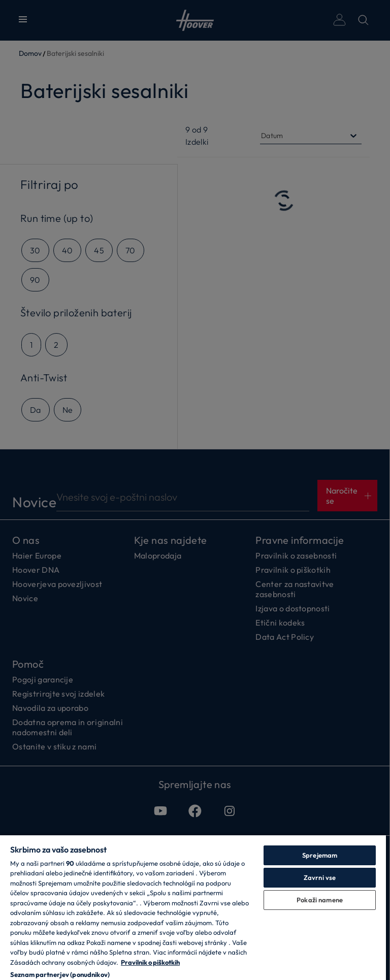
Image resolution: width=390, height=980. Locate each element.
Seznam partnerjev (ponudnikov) (60, 974)
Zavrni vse (320, 877)
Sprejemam (320, 855)
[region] (193, 907)
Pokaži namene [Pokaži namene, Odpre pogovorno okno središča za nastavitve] (320, 900)
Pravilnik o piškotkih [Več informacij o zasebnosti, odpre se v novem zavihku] (150, 962)
